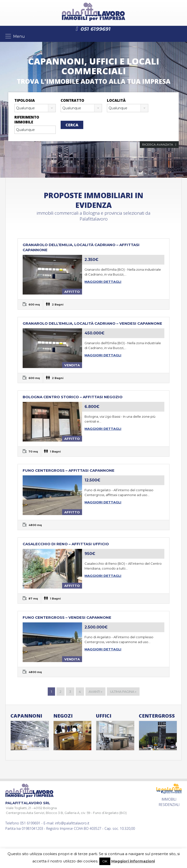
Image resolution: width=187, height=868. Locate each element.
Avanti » (95, 692)
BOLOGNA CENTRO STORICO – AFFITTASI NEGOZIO (73, 397)
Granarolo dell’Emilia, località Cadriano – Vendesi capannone (92, 323)
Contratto (72, 100)
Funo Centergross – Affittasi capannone (69, 470)
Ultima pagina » (123, 692)
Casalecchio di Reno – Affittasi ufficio (66, 544)
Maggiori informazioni (133, 861)
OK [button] (105, 861)
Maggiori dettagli (103, 282)
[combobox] (35, 108)
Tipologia (25, 100)
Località (116, 100)
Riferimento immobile (27, 120)
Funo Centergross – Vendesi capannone (67, 617)
